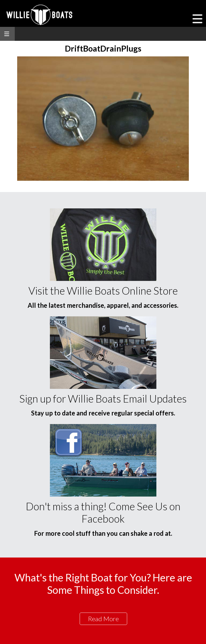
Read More (103, 619)
